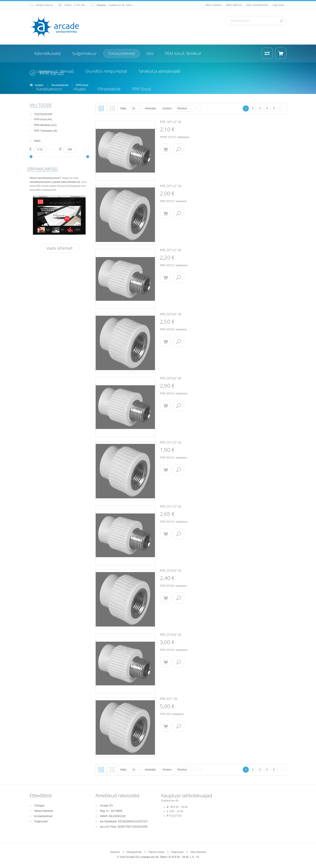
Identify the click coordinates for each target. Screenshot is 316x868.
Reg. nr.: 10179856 (111, 811)
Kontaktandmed (43, 816)
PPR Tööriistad (43, 131)
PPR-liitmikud (42, 125)
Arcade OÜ (106, 806)
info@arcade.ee (44, 5)
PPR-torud (40, 119)
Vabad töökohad (44, 811)
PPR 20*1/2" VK (171, 250)
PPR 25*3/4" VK (171, 635)
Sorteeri (167, 108)
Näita (123, 108)
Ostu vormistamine (257, 5)
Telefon (68, 5)
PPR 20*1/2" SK (171, 186)
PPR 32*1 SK (169, 699)
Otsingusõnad (134, 852)
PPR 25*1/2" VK (171, 507)
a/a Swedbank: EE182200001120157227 (124, 821)
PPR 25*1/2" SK (171, 442)
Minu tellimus (234, 5)
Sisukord (115, 852)
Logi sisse (278, 5)
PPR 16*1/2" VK (171, 122)
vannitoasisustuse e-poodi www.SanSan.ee (55, 182)
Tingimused (41, 821)
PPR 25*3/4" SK (171, 571)
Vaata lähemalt (59, 248)
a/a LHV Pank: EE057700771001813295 (124, 827)
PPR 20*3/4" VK (171, 378)
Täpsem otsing (156, 852)
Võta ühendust (198, 852)
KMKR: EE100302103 (113, 816)
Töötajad (39, 806)
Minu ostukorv (214, 5)
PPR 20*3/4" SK (171, 314)
